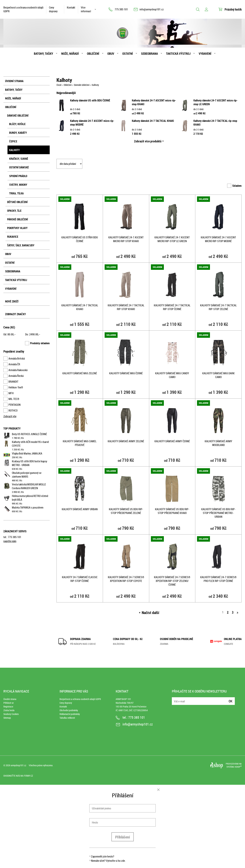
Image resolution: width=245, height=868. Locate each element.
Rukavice (13, 237)
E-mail (175, 699)
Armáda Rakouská (18, 370)
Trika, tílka (16, 193)
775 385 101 (121, 9)
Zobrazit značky (15, 314)
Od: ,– (10, 334)
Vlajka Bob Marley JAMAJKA (27, 453)
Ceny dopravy (53, 9)
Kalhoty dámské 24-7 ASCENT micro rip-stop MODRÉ (218, 239)
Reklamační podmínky (70, 714)
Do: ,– (33, 334)
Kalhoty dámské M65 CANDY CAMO (172, 375)
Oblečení (93, 54)
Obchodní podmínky (69, 710)
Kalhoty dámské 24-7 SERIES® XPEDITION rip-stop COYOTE (126, 579)
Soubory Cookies (11, 714)
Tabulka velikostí (67, 718)
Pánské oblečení (18, 219)
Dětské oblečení (17, 202)
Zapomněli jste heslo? (103, 856)
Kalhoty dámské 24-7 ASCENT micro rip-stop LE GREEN (172, 239)
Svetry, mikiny (18, 185)
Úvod (59, 85)
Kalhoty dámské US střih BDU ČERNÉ (90, 100)
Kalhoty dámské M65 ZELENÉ (80, 373)
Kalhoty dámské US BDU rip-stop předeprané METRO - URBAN (218, 513)
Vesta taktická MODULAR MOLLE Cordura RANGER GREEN (29, 486)
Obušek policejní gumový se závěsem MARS (27, 475)
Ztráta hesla (9, 710)
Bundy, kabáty (18, 133)
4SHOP (238, 767)
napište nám (10, 541)
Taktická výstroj (178, 54)
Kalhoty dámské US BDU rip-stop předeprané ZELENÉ (126, 511)
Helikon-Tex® (16, 387)
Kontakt (71, 7)
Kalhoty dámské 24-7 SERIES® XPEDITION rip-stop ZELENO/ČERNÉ (172, 581)
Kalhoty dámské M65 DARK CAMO (218, 375)
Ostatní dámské (19, 167)
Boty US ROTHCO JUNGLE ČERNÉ (29, 434)
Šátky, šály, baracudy (21, 245)
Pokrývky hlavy (17, 228)
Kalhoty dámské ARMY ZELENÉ (126, 441)
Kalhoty (14, 150)
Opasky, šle (14, 211)
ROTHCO (13, 410)
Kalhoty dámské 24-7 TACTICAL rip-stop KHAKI (126, 307)
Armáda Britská (17, 358)
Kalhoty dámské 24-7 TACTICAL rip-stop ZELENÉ (218, 307)
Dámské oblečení (18, 116)
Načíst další (150, 613)
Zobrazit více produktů (148, 141)
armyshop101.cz (19, 765)
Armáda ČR (14, 364)
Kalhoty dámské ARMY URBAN (80, 509)
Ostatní (128, 54)
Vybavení (205, 54)
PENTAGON (15, 405)
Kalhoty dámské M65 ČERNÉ (126, 373)
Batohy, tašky (43, 54)
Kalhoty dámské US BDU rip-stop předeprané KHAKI (172, 511)
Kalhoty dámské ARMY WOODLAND (218, 443)
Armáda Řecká (16, 376)
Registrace (8, 707)
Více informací (86, 9)
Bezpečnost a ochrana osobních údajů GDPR (23, 9)
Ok (231, 701)
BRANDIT (13, 382)
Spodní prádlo (18, 176)
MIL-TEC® (14, 399)
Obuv (111, 54)
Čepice (13, 141)
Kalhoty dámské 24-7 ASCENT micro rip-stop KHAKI (126, 239)
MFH (11, 393)
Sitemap (7, 718)
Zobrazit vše (10, 416)
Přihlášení (123, 837)
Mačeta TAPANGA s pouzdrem (28, 507)
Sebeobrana (149, 54)
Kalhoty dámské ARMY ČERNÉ (172, 441)
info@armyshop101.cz (152, 9)
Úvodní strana (14, 81)
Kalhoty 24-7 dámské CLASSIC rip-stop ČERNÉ (80, 579)
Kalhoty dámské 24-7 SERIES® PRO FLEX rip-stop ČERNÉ (218, 579)
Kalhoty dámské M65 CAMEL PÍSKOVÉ (80, 443)
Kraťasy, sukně (19, 159)
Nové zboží (12, 301)
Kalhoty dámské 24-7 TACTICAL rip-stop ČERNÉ (172, 307)
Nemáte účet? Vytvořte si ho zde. (108, 861)
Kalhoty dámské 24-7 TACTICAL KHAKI (153, 121)
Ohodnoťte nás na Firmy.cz (18, 776)
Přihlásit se (9, 703)
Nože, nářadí (70, 54)
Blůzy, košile (17, 124)
